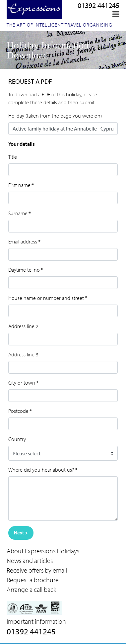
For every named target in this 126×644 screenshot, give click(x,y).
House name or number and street (48, 298)
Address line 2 (23, 326)
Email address (24, 241)
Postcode (20, 411)
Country (17, 439)
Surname (20, 213)
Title (13, 157)
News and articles (30, 560)
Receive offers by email (37, 570)
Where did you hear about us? (43, 470)
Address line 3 (23, 354)
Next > (21, 533)
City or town (23, 383)
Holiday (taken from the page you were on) (55, 116)
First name (21, 185)
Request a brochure (33, 580)
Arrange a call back (31, 589)
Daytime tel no (26, 270)
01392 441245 (98, 5)
